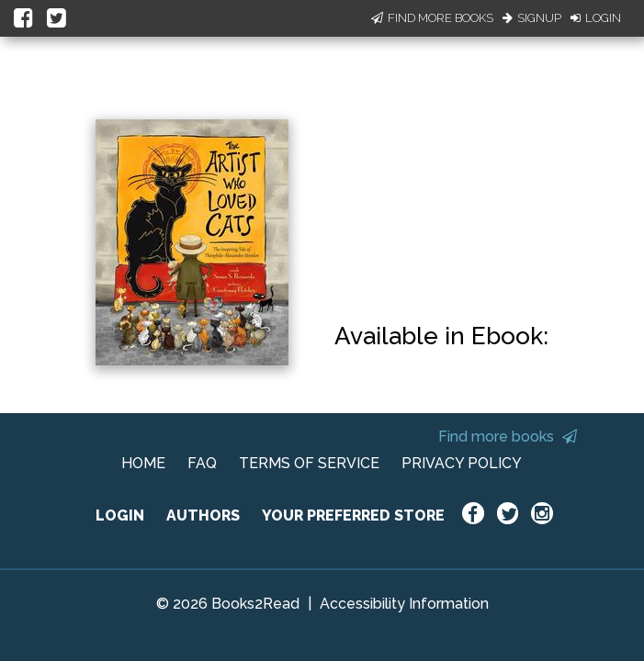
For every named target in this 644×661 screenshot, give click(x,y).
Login (596, 18)
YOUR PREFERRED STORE (353, 515)
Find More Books (432, 18)
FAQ (202, 463)
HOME (143, 463)
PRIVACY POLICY (462, 463)
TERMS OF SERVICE (309, 463)
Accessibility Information (404, 604)
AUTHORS (203, 515)
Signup (532, 18)
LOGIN (120, 515)
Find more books (508, 437)
